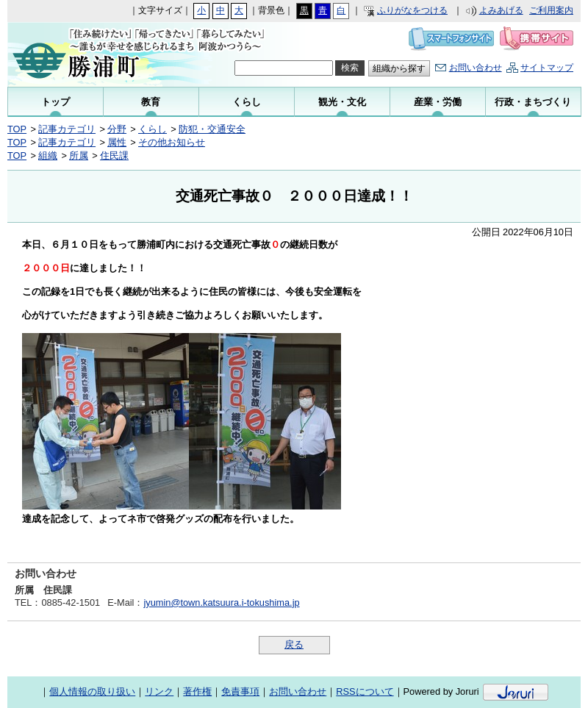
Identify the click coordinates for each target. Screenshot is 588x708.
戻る (294, 644)
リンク (159, 691)
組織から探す (399, 68)
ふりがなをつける (412, 10)
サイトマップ (547, 68)
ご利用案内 (551, 10)
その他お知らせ (172, 142)
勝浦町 (105, 54)
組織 (48, 155)
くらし (153, 129)
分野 (117, 129)
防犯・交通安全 (212, 129)
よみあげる (501, 10)
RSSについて (365, 691)
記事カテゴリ (67, 129)
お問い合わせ (476, 68)
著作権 (197, 691)
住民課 (114, 155)
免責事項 (240, 691)
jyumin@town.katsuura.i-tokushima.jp (221, 602)
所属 (79, 155)
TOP (17, 129)
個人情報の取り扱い (92, 691)
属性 (117, 142)
